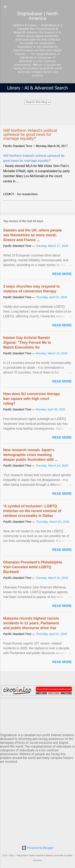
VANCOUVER (37, 715)
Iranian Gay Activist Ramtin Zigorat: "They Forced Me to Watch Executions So (27, 343)
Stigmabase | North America (37, 16)
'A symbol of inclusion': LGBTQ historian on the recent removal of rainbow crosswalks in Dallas (32, 511)
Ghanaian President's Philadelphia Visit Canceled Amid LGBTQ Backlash (33, 567)
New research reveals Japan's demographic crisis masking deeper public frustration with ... (30, 455)
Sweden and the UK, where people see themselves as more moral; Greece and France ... (32, 235)
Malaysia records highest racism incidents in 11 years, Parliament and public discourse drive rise (31, 623)
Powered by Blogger (37, 848)
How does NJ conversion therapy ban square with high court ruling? (32, 399)
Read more (62, 274)
